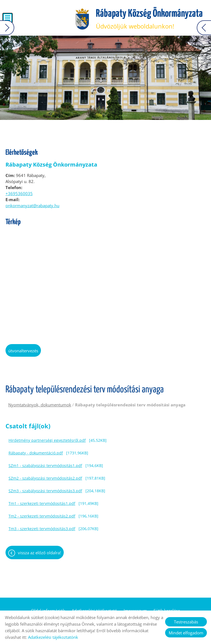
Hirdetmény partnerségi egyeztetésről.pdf (47, 440)
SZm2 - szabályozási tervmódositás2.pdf (45, 478)
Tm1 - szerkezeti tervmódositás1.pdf (42, 503)
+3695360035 (19, 193)
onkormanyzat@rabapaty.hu (32, 206)
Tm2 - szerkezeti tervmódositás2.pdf (42, 516)
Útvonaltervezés (23, 351)
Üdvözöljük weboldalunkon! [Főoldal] (149, 19)
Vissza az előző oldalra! (39, 553)
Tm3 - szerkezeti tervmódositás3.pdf (42, 529)
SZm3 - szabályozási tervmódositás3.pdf (45, 491)
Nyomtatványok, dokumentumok (40, 405)
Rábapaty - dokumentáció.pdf (36, 453)
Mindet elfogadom (186, 633)
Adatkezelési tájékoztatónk (53, 637)
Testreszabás (186, 622)
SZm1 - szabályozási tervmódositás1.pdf (45, 466)
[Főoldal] (82, 19)
